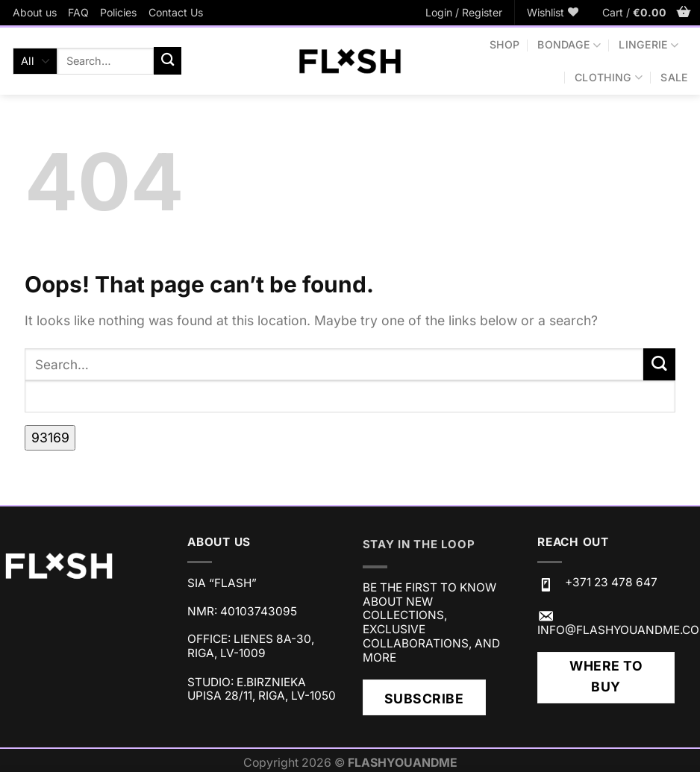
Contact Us (176, 12)
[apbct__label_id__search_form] (350, 396)
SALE (674, 77)
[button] (464, 13)
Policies (118, 12)
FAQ (78, 12)
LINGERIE (649, 45)
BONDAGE (569, 45)
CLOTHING (609, 77)
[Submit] (168, 61)
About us (35, 12)
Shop (504, 44)
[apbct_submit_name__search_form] (50, 438)
